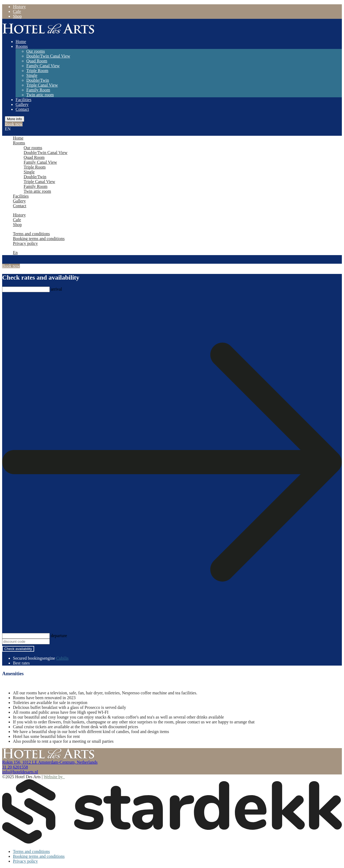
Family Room (38, 90)
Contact (22, 109)
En (15, 253)
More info (15, 119)
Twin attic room (40, 95)
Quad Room (37, 61)
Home (21, 42)
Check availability (18, 649)
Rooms (22, 46)
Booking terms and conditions (39, 239)
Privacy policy (25, 243)
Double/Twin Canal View (48, 56)
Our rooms (36, 51)
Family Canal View (43, 66)
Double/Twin (38, 80)
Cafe (17, 11)
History (19, 7)
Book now (14, 124)
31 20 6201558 (15, 767)
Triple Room (37, 71)
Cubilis (62, 658)
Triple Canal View (42, 85)
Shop (17, 16)
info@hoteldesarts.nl (20, 772)
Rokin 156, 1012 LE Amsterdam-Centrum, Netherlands (50, 762)
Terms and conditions (31, 234)
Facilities (24, 100)
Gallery (22, 104)
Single (32, 75)
